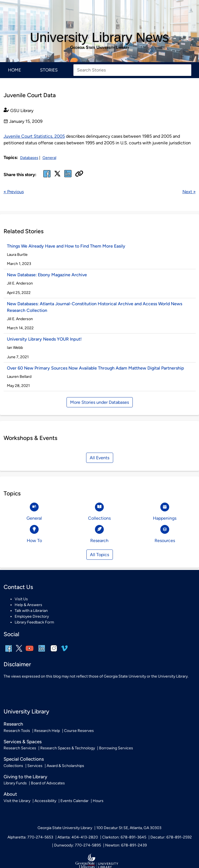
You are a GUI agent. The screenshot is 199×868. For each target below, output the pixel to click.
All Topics (99, 555)
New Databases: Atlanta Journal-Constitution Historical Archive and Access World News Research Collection (95, 307)
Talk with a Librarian (31, 611)
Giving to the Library (25, 777)
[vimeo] (64, 650)
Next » (189, 192)
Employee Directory (32, 616)
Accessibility (45, 801)
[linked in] (68, 177)
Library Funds (15, 783)
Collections (13, 766)
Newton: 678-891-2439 (126, 845)
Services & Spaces (23, 742)
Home (14, 70)
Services (35, 766)
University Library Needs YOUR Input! (44, 339)
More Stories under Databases (99, 402)
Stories (49, 70)
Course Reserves (79, 731)
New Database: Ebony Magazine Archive (47, 275)
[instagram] (54, 652)
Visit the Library (17, 801)
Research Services (20, 748)
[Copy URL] (79, 174)
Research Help (47, 731)
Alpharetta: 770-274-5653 (30, 837)
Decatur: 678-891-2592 (171, 837)
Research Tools (17, 731)
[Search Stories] (132, 70)
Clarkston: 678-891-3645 (124, 837)
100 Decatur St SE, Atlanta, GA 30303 (129, 828)
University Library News (99, 37)
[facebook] (47, 177)
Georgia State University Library (100, 47)
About (10, 794)
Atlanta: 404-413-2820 (78, 837)
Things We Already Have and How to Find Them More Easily (66, 246)
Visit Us (21, 599)
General (49, 158)
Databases (29, 158)
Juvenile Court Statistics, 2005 (34, 136)
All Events (99, 458)
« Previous (14, 192)
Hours (98, 801)
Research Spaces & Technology (68, 748)
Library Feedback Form (34, 622)
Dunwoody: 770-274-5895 (78, 845)
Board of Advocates (48, 783)
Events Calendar (75, 801)
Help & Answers (28, 605)
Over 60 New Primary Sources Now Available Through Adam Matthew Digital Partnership (95, 368)
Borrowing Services (116, 748)
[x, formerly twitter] (57, 175)
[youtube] (30, 652)
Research (13, 724)
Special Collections (24, 759)
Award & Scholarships (65, 766)
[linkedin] (42, 652)
